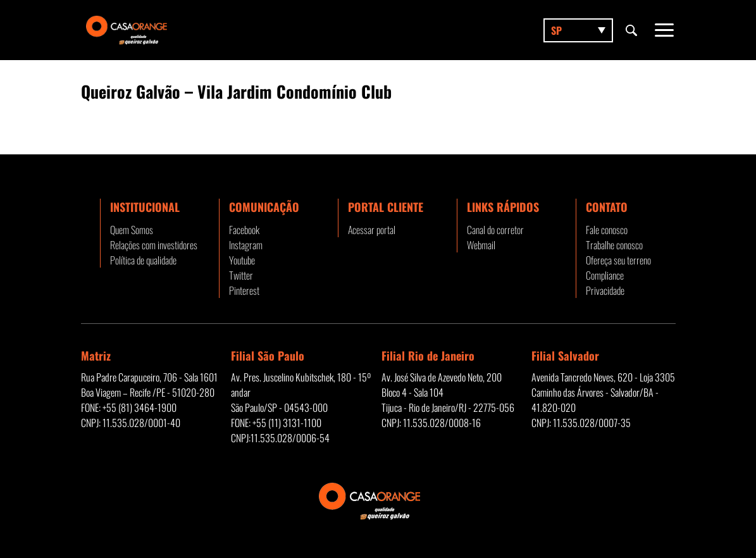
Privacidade (605, 290)
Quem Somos (132, 230)
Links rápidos (503, 207)
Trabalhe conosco (614, 245)
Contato (607, 207)
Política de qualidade (143, 260)
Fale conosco (607, 230)
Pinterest (244, 290)
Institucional (145, 207)
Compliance (605, 275)
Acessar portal (372, 230)
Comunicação (264, 207)
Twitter (241, 275)
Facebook (244, 230)
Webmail (481, 245)
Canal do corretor (495, 230)
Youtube (242, 260)
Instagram (246, 245)
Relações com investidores (154, 245)
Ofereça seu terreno (618, 260)
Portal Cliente (386, 207)
